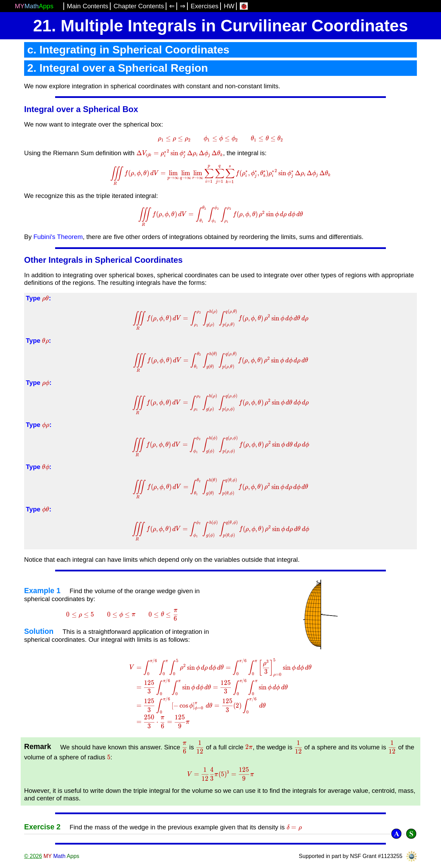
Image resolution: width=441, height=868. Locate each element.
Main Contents (88, 6)
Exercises (204, 6)
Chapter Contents (139, 6)
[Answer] (396, 834)
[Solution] (411, 834)
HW (229, 6)
